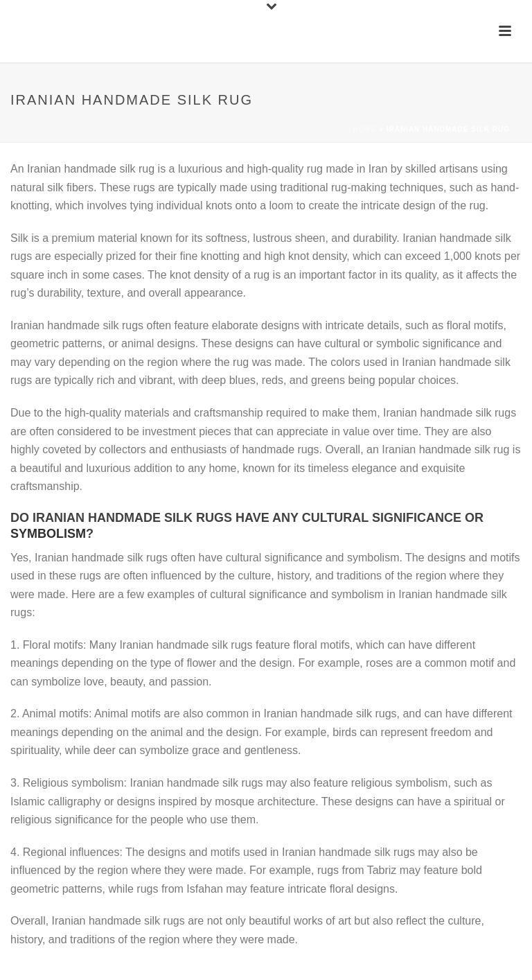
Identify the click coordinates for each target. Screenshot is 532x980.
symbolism (48, 534)
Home (365, 129)
